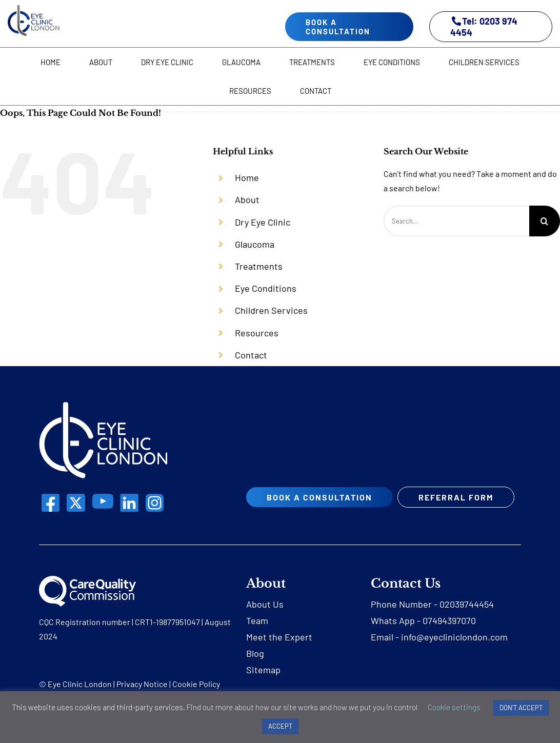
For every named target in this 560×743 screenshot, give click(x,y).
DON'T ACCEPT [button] (521, 708)
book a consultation (338, 27)
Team (257, 634)
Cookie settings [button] (454, 707)
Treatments (259, 266)
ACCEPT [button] (280, 726)
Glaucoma (255, 244)
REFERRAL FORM (305, 517)
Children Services (271, 310)
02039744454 (467, 618)
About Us (265, 618)
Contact (251, 355)
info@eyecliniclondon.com (454, 651)
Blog (255, 667)
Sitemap (263, 684)
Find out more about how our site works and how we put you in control (302, 707)
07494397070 (449, 634)
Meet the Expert (279, 651)
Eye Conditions (266, 288)
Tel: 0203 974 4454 (484, 27)
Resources (257, 333)
